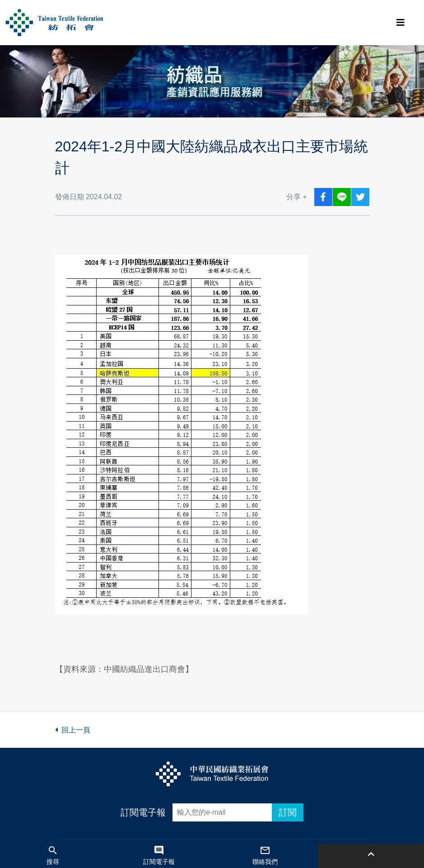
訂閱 (288, 812)
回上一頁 (73, 730)
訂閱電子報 (143, 812)
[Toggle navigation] (401, 23)
